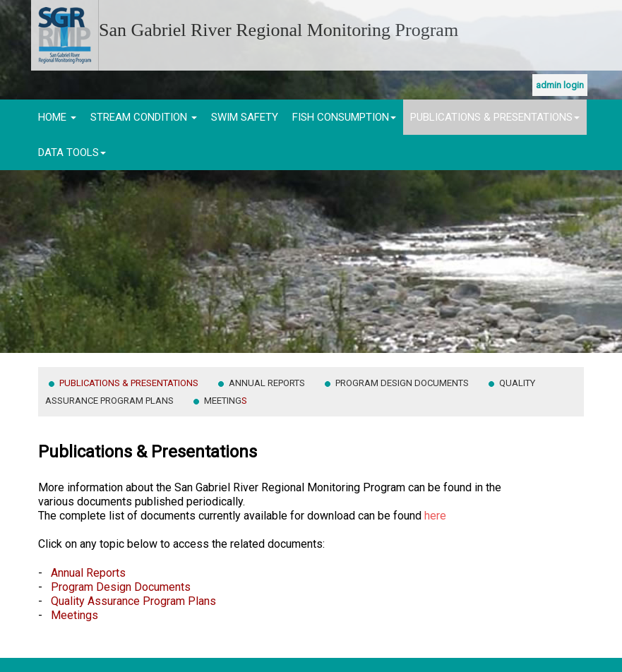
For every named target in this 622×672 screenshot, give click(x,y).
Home (57, 117)
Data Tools (72, 152)
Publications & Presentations (495, 117)
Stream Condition (144, 117)
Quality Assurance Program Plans (133, 601)
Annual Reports (268, 383)
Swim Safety (245, 117)
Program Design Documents (403, 383)
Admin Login (560, 85)
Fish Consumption (344, 117)
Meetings (74, 615)
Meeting (226, 401)
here (435, 516)
